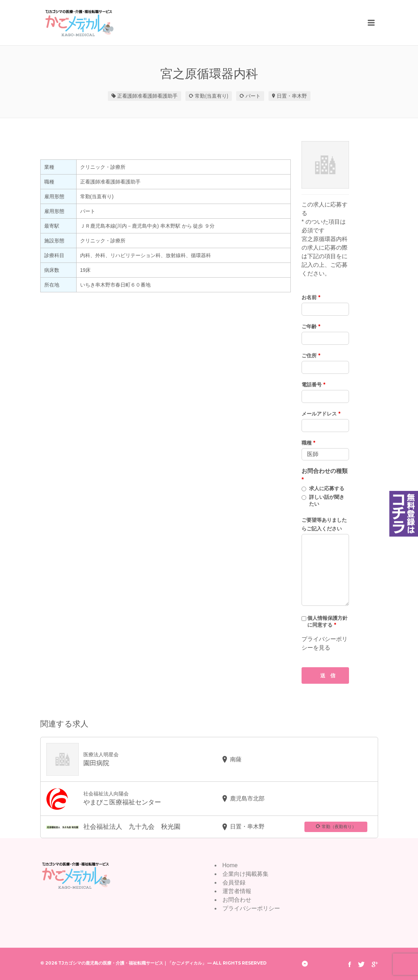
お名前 (311, 297)
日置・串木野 (292, 96)
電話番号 (313, 385)
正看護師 (127, 96)
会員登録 (234, 883)
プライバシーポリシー (251, 908)
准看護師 (147, 96)
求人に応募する (327, 488)
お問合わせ (237, 900)
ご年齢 (311, 326)
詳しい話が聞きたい (327, 500)
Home (230, 865)
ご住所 (311, 356)
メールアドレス (321, 414)
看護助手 (167, 96)
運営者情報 (237, 891)
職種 (308, 443)
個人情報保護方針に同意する (327, 621)
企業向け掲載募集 (245, 874)
